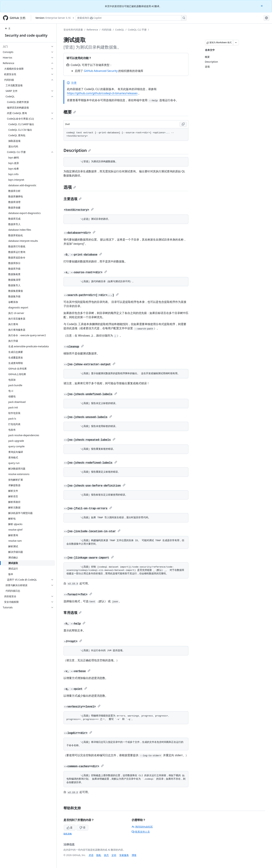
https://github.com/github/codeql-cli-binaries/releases (102, 93)
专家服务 (124, 855)
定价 (114, 855)
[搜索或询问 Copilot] (131, 18)
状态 (106, 855)
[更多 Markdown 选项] (236, 43)
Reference (92, 30)
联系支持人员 (141, 832)
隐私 (99, 855)
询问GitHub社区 (142, 827)
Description (77, 150)
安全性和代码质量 (73, 30)
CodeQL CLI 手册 (137, 30)
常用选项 (73, 613)
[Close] (262, 6)
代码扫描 (107, 30)
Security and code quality (26, 35)
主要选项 (73, 199)
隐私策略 (68, 834)
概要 (70, 112)
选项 (70, 187)
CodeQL (120, 30)
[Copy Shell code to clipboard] (183, 124)
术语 (91, 855)
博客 (134, 855)
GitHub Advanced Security (101, 71)
